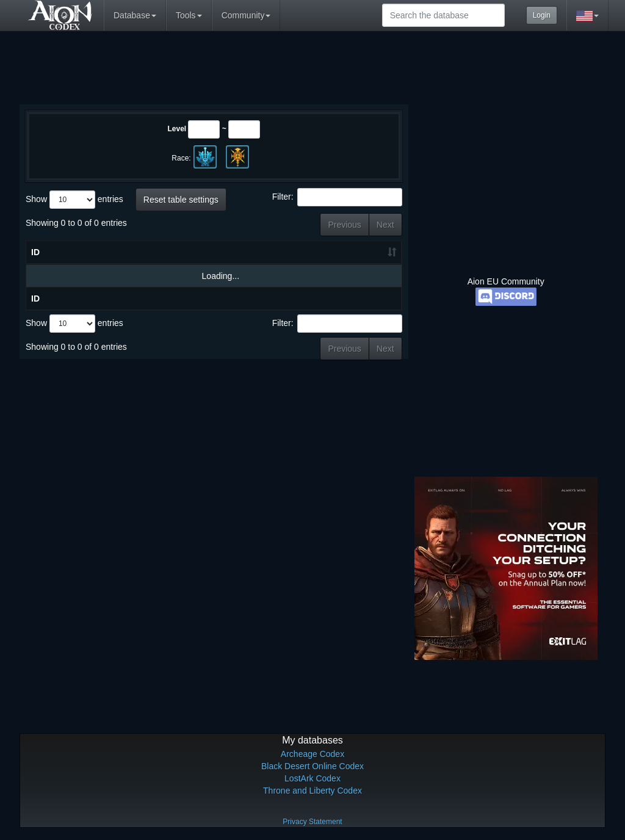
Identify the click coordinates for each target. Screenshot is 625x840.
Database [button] (135, 15)
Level (177, 129)
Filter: (337, 197)
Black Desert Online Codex (312, 766)
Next (385, 225)
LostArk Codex (312, 778)
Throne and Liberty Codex (312, 791)
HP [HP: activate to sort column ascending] (320, 252)
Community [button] (246, 15)
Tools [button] (189, 15)
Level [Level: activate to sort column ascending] (272, 252)
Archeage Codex (312, 754)
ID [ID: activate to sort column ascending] (35, 252)
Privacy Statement (312, 822)
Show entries (74, 200)
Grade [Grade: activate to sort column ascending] (369, 252)
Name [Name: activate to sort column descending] (105, 252)
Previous (344, 225)
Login (542, 15)
